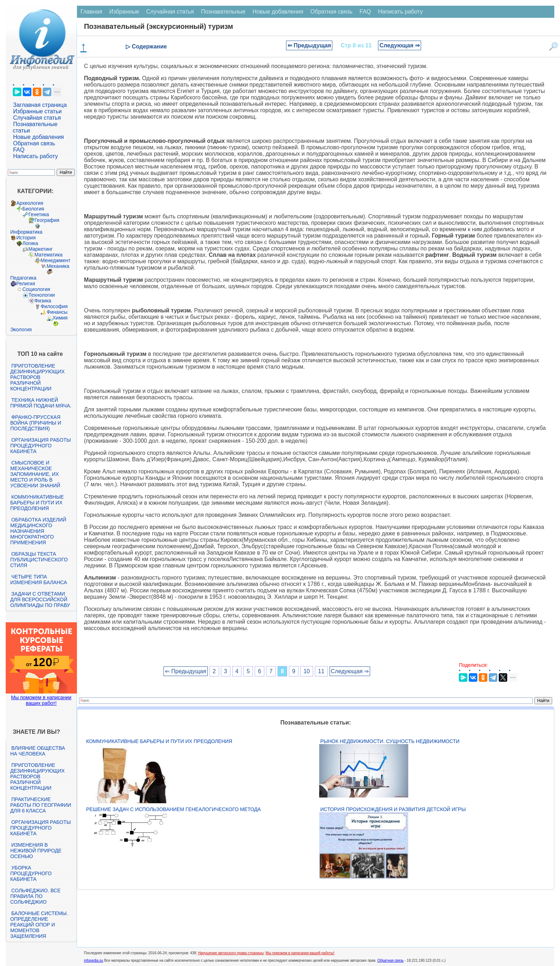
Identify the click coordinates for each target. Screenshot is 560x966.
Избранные (124, 12)
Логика (30, 243)
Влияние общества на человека (38, 751)
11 (321, 671)
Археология (30, 203)
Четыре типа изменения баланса (39, 580)
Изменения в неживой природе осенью (36, 851)
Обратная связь (34, 143)
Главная (91, 12)
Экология (21, 329)
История (26, 238)
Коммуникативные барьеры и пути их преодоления (37, 503)
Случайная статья (37, 118)
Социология (36, 289)
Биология (33, 209)
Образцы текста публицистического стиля (39, 560)
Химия (60, 318)
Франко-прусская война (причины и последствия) (36, 423)
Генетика (39, 214)
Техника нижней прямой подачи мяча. (41, 403)
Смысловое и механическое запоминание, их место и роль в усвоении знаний (35, 474)
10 (307, 671)
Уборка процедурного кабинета (31, 873)
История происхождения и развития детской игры (393, 809)
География (47, 220)
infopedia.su (94, 960)
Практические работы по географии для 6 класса (41, 805)
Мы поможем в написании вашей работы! (300, 953)
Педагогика (23, 278)
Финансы (57, 312)
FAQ (19, 150)
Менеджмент (56, 260)
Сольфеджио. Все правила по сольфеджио (35, 896)
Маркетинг (41, 249)
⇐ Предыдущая (309, 45)
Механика (58, 266)
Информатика (26, 232)
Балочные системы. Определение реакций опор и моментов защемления (39, 925)
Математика (49, 255)
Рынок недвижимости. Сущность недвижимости (390, 741)
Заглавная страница (40, 105)
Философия (54, 306)
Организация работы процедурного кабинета (41, 446)
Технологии (42, 295)
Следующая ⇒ (400, 45)
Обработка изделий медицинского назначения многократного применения (38, 531)
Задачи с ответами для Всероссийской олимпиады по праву (40, 599)
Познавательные (223, 12)
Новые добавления (39, 137)
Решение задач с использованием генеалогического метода (173, 809)
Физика (43, 301)
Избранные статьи (37, 111)
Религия (26, 284)
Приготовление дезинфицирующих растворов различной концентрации (38, 377)
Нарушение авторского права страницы (231, 953)
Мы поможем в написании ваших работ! (41, 700)
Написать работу (36, 156)
